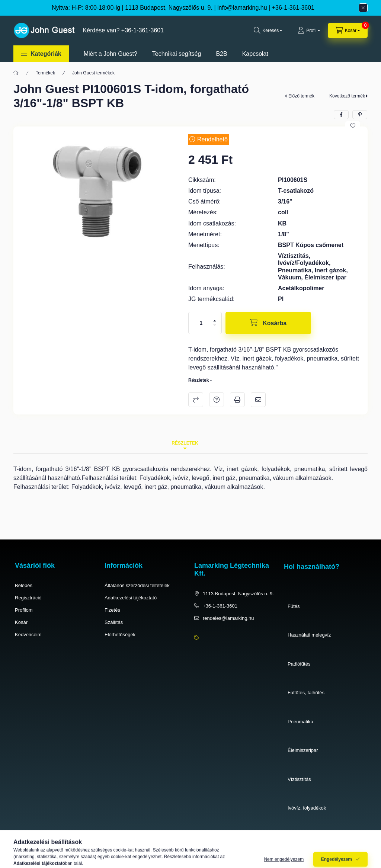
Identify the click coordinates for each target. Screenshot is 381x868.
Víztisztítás (299, 779)
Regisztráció (28, 598)
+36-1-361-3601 (293, 8)
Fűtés (294, 606)
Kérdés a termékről (217, 400)
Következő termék (347, 96)
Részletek (198, 380)
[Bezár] (363, 8)
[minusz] (215, 325)
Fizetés (112, 610)
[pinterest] (360, 115)
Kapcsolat (255, 54)
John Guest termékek (93, 73)
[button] (41, 54)
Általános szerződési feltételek (137, 585)
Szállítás (114, 622)
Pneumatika (300, 722)
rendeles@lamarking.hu (228, 618)
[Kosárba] (268, 323)
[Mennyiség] (201, 323)
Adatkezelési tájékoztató (131, 598)
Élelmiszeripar (303, 750)
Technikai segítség (177, 54)
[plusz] (215, 321)
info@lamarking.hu (242, 8)
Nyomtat (237, 400)
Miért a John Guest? (111, 54)
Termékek (45, 73)
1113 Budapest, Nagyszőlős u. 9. (238, 594)
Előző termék (301, 96)
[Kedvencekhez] (353, 126)
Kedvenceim (28, 635)
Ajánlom (258, 400)
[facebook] (341, 115)
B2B (221, 54)
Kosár (21, 622)
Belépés (24, 585)
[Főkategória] (16, 73)
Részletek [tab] (185, 443)
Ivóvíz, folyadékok (307, 808)
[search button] (268, 31)
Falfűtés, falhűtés (306, 693)
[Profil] (309, 31)
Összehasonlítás (196, 400)
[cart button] (348, 31)
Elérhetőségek (120, 635)
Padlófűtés (299, 664)
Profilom (24, 610)
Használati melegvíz (309, 635)
